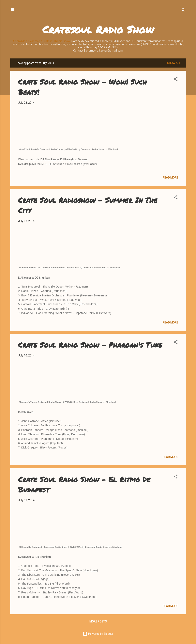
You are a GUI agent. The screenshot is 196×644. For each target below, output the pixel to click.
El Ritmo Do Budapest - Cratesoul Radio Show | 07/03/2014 (50, 547)
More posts (98, 621)
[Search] (184, 11)
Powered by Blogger (98, 634)
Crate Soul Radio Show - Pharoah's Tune (90, 345)
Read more (170, 178)
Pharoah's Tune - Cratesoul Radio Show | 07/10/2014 (47, 402)
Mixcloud (113, 149)
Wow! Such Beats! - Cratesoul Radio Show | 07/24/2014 (48, 149)
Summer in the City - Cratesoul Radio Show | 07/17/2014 (49, 267)
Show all (174, 63)
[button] (176, 80)
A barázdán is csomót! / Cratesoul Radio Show (41, 41)
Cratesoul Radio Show (98, 29)
